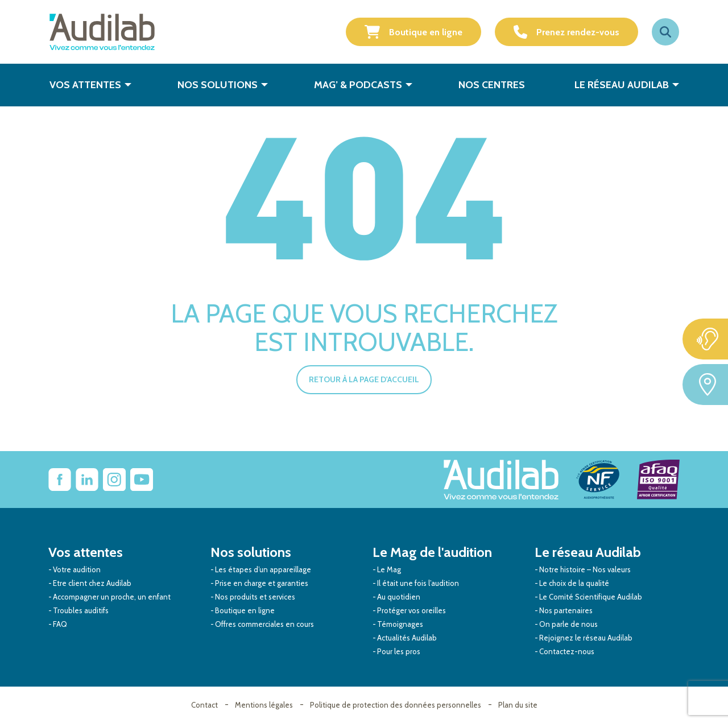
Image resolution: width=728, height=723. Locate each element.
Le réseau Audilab (622, 85)
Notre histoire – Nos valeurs (585, 569)
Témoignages (400, 624)
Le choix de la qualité (574, 583)
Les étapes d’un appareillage (263, 569)
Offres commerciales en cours (264, 624)
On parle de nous (568, 624)
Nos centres (492, 85)
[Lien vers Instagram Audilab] (114, 480)
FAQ (60, 624)
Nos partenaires (566, 610)
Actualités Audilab (407, 638)
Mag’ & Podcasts (358, 85)
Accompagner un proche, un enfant (112, 597)
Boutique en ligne (413, 32)
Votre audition (77, 569)
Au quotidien (399, 597)
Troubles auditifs (81, 610)
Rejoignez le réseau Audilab (586, 638)
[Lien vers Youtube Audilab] (142, 480)
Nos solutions (218, 85)
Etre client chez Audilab (92, 583)
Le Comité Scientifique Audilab (591, 597)
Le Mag (389, 569)
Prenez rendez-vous (566, 32)
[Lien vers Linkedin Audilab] (87, 480)
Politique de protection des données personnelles (396, 705)
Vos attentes (85, 85)
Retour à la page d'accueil (364, 379)
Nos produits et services (255, 597)
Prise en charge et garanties (262, 583)
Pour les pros (399, 651)
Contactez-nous (567, 651)
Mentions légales (264, 705)
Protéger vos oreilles (411, 610)
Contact (204, 705)
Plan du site (518, 705)
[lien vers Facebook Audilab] (60, 480)
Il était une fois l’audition (418, 583)
